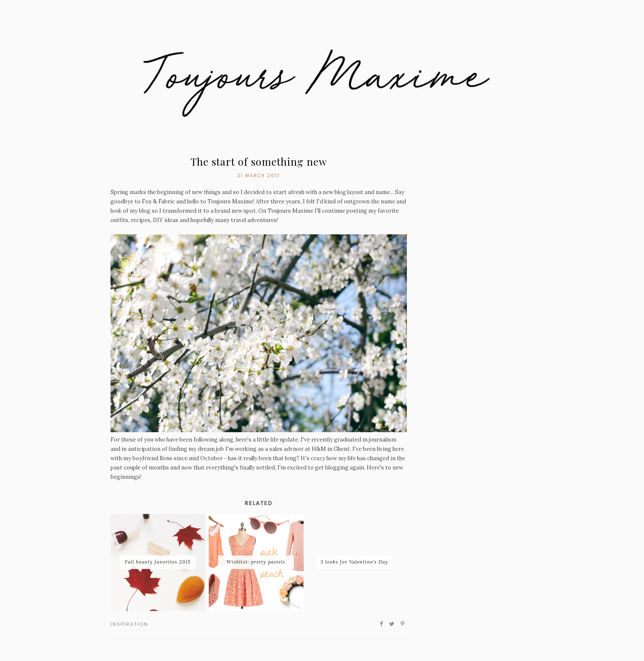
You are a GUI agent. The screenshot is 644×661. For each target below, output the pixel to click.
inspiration (129, 624)
